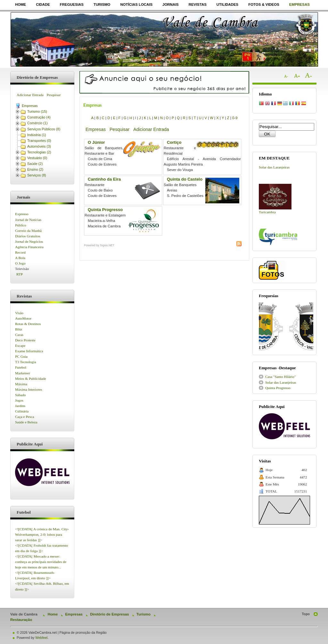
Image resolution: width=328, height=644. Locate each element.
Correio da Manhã (28, 231)
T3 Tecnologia (26, 362)
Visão (19, 313)
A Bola (20, 258)
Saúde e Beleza (26, 422)
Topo (306, 614)
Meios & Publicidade (31, 379)
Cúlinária (22, 411)
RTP (20, 274)
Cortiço (174, 142)
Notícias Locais (136, 4)
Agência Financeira (29, 247)
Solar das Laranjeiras (274, 167)
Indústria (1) (37, 135)
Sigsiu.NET (107, 245)
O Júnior (96, 142)
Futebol (21, 367)
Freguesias (72, 4)
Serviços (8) (37, 175)
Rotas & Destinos (28, 324)
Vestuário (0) (37, 158)
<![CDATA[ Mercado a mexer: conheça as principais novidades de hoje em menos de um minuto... (41, 562)
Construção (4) (39, 117)
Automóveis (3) (39, 146)
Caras (19, 335)
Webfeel (41, 638)
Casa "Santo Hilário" (280, 377)
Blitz (19, 329)
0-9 (235, 118)
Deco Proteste (25, 340)
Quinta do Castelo (185, 179)
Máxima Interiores (29, 389)
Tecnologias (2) (39, 152)
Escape (20, 346)
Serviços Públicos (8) (44, 129)
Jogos (19, 400)
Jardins (20, 406)
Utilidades (227, 4)
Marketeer (23, 373)
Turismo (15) (37, 111)
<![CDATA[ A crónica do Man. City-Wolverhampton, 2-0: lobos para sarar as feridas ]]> (42, 534)
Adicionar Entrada (30, 95)
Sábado (20, 395)
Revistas (198, 4)
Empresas (299, 4)
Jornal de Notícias (28, 220)
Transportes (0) (39, 141)
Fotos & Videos (264, 4)
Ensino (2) (35, 169)
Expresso (22, 214)
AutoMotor (23, 318)
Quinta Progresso (105, 210)
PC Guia (21, 356)
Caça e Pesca (25, 417)
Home (20, 4)
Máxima (21, 384)
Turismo (102, 4)
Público (21, 225)
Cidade (43, 4)
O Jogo (20, 263)
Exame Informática (29, 351)
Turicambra (267, 212)
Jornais (171, 4)
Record (20, 252)
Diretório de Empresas (110, 614)
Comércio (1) (37, 123)
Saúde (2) (35, 164)
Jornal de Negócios (29, 241)
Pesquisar (54, 95)
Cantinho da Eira (104, 179)
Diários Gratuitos (28, 236)
